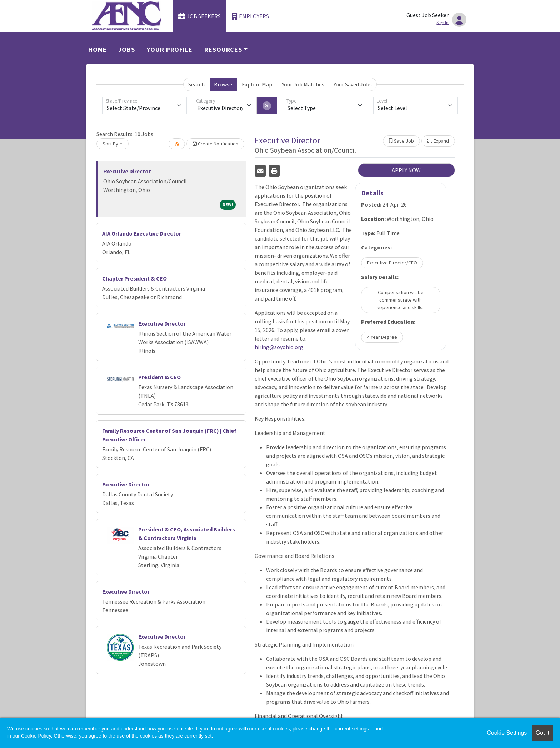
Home (97, 49)
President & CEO (159, 377)
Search (196, 84)
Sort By (110, 144)
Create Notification (215, 144)
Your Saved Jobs (353, 84)
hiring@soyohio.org (279, 347)
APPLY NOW (406, 170)
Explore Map (257, 84)
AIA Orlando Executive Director (142, 233)
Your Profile (170, 49)
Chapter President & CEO (134, 278)
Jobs (127, 49)
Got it (542, 733)
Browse (223, 84)
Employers (250, 16)
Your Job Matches (303, 84)
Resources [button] (223, 49)
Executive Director (127, 171)
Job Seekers (200, 16)
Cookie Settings (507, 733)
